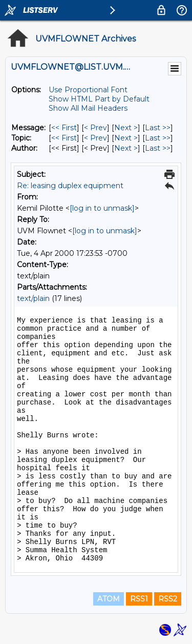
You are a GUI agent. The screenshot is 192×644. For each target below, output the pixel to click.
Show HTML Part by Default (99, 99)
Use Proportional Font (88, 90)
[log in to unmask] (102, 208)
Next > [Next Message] (126, 128)
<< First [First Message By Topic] (64, 138)
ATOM (109, 599)
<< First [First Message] (64, 128)
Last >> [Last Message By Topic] (158, 138)
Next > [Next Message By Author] (126, 148)
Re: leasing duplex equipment (70, 186)
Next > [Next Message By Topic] (126, 138)
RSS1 (139, 599)
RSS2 (168, 599)
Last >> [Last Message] (158, 128)
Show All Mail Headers (88, 108)
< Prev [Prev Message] (95, 128)
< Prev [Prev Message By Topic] (95, 138)
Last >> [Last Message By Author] (158, 148)
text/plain (33, 298)
